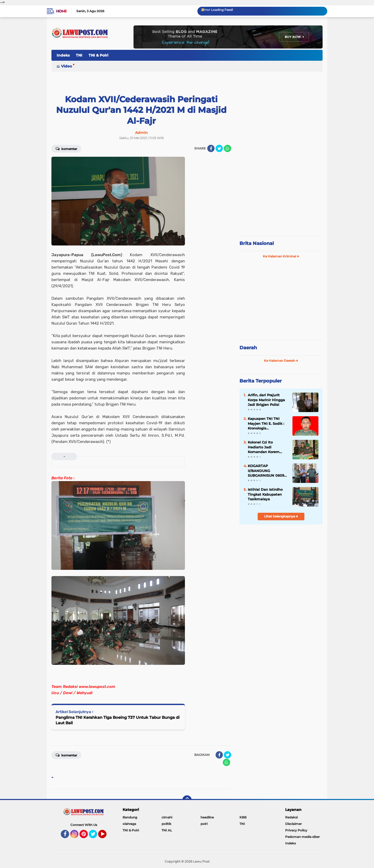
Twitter (95, 836)
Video (66, 66)
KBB (243, 817)
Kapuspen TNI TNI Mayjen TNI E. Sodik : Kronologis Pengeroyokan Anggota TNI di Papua (267, 423)
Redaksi (291, 817)
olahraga (129, 824)
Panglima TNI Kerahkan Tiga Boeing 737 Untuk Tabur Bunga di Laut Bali (118, 720)
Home (61, 11)
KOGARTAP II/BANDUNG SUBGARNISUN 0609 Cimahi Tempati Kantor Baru (266, 471)
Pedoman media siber (302, 837)
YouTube (106, 836)
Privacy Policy (296, 830)
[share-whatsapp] (228, 148)
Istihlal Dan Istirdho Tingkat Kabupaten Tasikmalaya (265, 494)
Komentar (66, 148)
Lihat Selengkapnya (281, 516)
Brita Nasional (257, 243)
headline (207, 817)
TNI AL (167, 830)
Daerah (248, 348)
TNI (79, 55)
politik (166, 824)
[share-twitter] (219, 148)
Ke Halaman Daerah (281, 361)
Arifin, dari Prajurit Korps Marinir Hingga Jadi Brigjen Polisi (266, 400)
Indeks (63, 55)
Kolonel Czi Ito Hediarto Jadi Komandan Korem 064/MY (264, 447)
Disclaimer (293, 824)
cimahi (167, 817)
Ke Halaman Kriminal (281, 256)
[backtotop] (187, 800)
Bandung (130, 817)
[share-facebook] (211, 148)
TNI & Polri (98, 55)
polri (204, 824)
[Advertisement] (281, 197)
